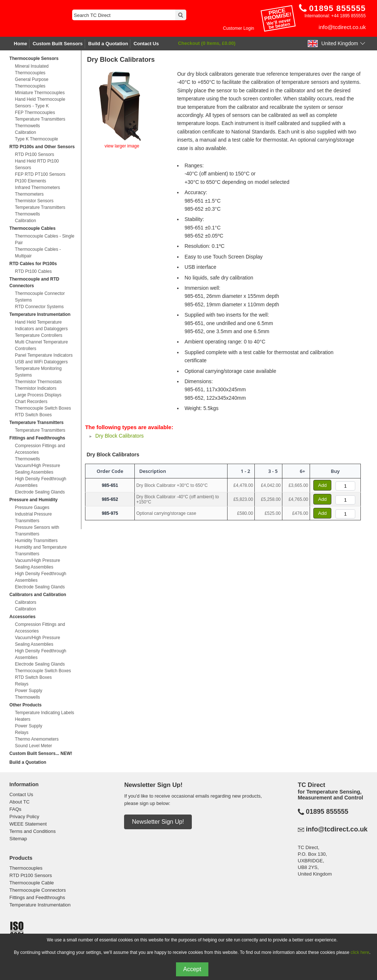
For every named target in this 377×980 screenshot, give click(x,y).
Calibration (26, 132)
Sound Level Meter (34, 746)
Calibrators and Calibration (38, 595)
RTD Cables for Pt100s (33, 264)
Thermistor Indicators (36, 388)
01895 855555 (327, 812)
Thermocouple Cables (33, 228)
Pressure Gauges (32, 507)
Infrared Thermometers (38, 188)
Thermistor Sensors (34, 201)
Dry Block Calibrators (119, 436)
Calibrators (26, 602)
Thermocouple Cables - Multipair (38, 253)
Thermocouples (26, 868)
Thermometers (29, 194)
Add (322, 485)
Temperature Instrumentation (40, 314)
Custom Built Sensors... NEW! (41, 753)
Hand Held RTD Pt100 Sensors (37, 164)
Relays (22, 684)
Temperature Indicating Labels (45, 713)
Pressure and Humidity (34, 500)
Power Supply (29, 691)
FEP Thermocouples (35, 113)
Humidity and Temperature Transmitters (41, 550)
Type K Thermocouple (37, 139)
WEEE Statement (28, 824)
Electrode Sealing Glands (40, 492)
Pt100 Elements (31, 181)
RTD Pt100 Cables (34, 271)
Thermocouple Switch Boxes (43, 408)
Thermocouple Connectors (38, 890)
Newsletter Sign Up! (158, 822)
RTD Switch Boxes (34, 415)
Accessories (23, 617)
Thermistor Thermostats (38, 382)
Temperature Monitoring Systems (38, 372)
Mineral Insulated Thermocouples (32, 70)
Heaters (23, 719)
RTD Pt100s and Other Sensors (42, 147)
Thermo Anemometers (37, 739)
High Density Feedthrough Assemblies (41, 482)
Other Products (26, 705)
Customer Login (239, 28)
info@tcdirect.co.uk (342, 27)
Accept (192, 969)
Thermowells (28, 126)
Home (21, 44)
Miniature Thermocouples (40, 93)
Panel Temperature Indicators (44, 355)
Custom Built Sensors (58, 44)
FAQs (16, 809)
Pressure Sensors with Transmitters (37, 531)
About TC (20, 802)
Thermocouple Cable (32, 883)
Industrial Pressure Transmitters (34, 517)
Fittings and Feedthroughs (37, 438)
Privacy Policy (24, 817)
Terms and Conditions (33, 831)
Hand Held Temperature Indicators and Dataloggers (41, 325)
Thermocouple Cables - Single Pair (45, 239)
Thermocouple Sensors (34, 58)
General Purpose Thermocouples (32, 83)
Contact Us (146, 44)
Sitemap (18, 839)
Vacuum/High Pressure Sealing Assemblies (38, 469)
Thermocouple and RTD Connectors (34, 282)
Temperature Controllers (39, 335)
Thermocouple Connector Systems (40, 297)
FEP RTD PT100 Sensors (40, 174)
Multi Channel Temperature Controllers (42, 345)
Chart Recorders (31, 402)
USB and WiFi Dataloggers (41, 362)
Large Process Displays (38, 395)
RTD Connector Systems (40, 307)
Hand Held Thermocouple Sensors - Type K (40, 103)
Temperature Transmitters (40, 119)
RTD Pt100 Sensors (35, 154)
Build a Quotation (108, 44)
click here (360, 952)
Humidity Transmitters (36, 541)
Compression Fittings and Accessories (40, 449)
